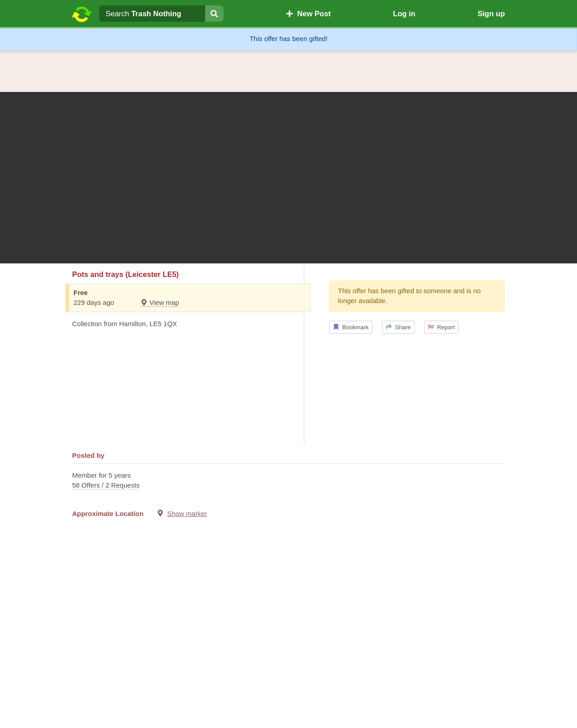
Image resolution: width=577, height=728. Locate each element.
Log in (404, 14)
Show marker (187, 514)
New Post (308, 14)
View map (160, 302)
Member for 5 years (288, 481)
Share (398, 327)
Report (441, 327)
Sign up (491, 14)
